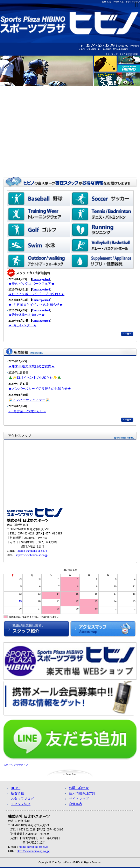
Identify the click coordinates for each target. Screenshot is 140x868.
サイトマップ (111, 54)
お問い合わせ (79, 788)
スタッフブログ (22, 799)
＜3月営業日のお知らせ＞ (27, 411)
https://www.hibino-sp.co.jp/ (32, 555)
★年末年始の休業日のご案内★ (31, 366)
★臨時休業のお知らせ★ (27, 315)
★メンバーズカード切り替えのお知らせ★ (40, 389)
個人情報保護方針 (130, 54)
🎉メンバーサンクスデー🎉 (29, 400)
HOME (16, 788)
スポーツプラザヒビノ (16, 765)
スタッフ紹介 (21, 804)
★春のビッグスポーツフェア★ (31, 284)
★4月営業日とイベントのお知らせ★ (36, 305)
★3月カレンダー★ (22, 325)
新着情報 (17, 793)
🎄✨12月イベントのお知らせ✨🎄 (35, 378)
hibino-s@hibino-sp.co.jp (32, 551)
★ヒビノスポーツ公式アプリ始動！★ (36, 294)
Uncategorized (41, 279)
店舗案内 (76, 804)
